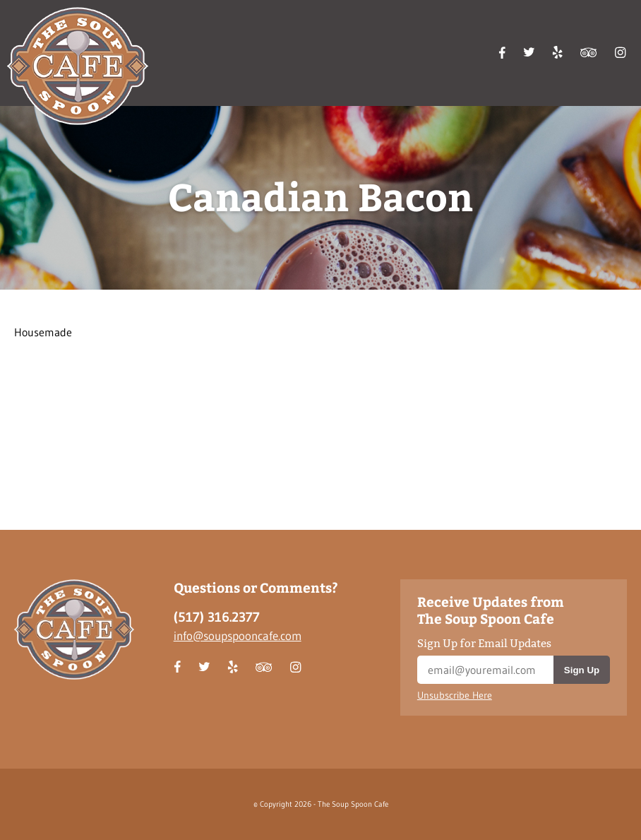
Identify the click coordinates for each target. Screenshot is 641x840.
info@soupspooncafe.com (238, 635)
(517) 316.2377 (217, 617)
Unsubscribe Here (455, 696)
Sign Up (582, 670)
